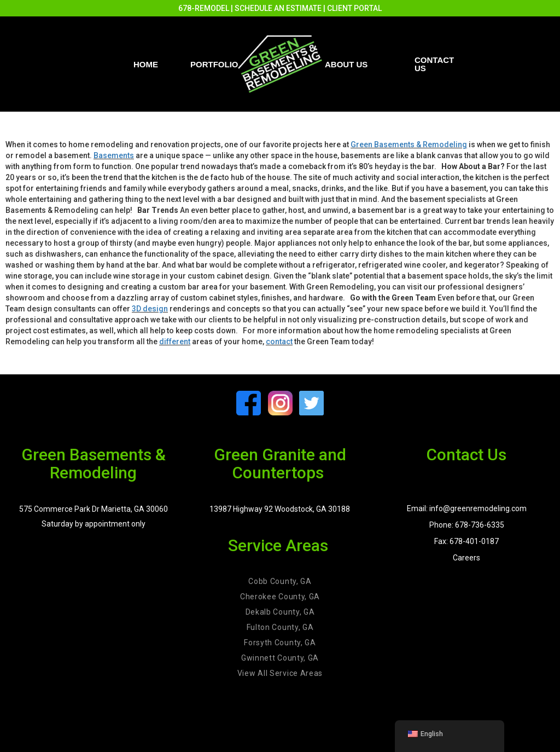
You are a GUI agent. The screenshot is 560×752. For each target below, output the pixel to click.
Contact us (434, 64)
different (175, 342)
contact (279, 342)
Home (146, 64)
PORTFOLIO (214, 64)
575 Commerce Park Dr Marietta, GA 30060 (94, 509)
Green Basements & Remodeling (409, 144)
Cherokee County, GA (280, 597)
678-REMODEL (204, 8)
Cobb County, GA (280, 581)
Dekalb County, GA (280, 612)
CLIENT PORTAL (354, 8)
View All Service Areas (280, 673)
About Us (346, 64)
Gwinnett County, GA (280, 658)
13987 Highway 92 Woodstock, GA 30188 (280, 509)
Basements (114, 155)
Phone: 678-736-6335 (467, 525)
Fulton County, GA (280, 627)
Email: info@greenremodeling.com (467, 508)
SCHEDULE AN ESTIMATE (278, 8)
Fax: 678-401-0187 (466, 541)
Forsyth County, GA (280, 643)
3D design (150, 309)
